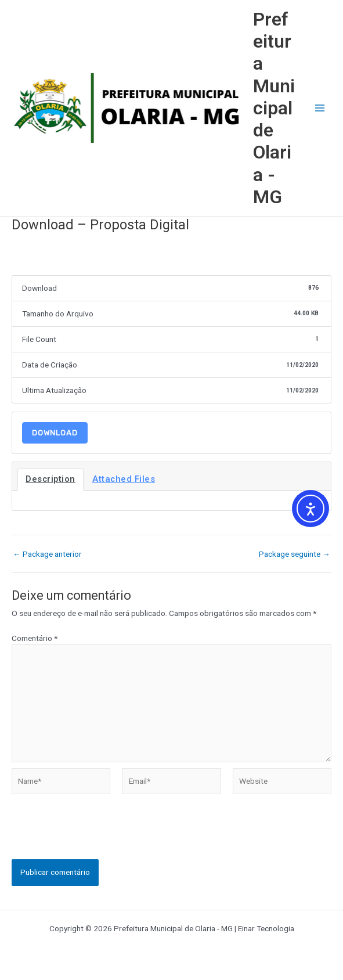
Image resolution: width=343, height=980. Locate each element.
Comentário (35, 638)
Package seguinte (295, 554)
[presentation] (100, 837)
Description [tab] (50, 479)
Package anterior (47, 554)
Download (55, 433)
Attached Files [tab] (124, 479)
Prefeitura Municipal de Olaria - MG (274, 108)
